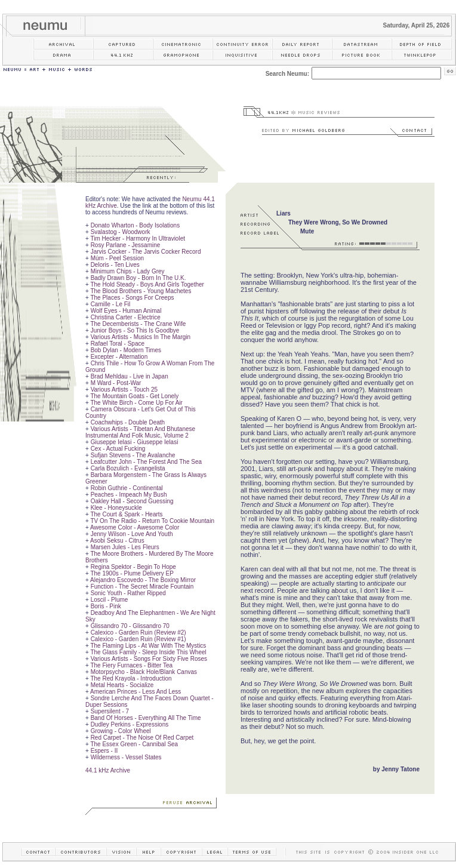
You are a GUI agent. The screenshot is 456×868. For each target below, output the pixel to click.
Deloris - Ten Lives (115, 265)
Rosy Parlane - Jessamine (126, 245)
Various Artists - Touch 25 (124, 390)
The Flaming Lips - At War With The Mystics (148, 646)
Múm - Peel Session (117, 258)
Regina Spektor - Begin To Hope (133, 567)
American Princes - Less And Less (135, 692)
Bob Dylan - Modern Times (126, 350)
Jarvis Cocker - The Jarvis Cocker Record (146, 252)
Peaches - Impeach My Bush (129, 495)
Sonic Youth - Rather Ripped (128, 593)
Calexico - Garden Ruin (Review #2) (138, 632)
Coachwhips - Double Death (128, 422)
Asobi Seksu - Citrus (117, 541)
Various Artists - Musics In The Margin (141, 337)
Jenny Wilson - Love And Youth (132, 534)
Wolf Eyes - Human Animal (126, 311)
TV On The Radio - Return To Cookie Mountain (152, 521)
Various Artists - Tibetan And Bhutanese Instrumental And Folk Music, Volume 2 (140, 432)
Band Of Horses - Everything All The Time (146, 718)
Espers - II (104, 751)
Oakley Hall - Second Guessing (132, 501)
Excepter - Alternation (119, 357)
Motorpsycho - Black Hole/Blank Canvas (144, 672)
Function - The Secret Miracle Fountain (142, 587)
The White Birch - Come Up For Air (136, 403)
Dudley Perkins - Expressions (130, 724)
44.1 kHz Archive (108, 770)
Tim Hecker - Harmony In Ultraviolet (138, 238)
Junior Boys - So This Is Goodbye (135, 330)
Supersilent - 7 (110, 711)
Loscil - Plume (110, 600)
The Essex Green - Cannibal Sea (134, 744)
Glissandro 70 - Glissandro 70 (130, 626)
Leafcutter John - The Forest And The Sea (146, 462)
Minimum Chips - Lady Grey (128, 271)
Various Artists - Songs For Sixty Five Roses (149, 659)
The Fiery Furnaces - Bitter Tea (131, 665)
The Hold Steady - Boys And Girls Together (147, 284)
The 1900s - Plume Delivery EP (132, 573)
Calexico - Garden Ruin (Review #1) (138, 639)
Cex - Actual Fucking (118, 449)
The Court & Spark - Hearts (126, 514)
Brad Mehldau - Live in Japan (130, 376)
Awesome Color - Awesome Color (135, 527)
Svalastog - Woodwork (121, 232)
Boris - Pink (106, 606)
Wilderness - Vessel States (126, 757)
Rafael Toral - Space (118, 344)
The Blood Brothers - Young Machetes (141, 291)
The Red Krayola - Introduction (131, 678)
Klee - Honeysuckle (116, 508)
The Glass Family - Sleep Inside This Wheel (148, 652)
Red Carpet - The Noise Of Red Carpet (142, 738)
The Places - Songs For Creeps (132, 298)
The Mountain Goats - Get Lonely (134, 396)
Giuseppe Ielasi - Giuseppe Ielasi (135, 442)
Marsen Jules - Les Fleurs (125, 547)
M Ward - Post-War (116, 383)
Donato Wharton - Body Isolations (135, 225)
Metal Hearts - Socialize (122, 685)
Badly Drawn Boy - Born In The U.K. (138, 278)
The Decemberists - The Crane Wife (138, 324)
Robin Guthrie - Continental (127, 488)
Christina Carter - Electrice (126, 317)
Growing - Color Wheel (121, 731)
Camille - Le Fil (111, 304)
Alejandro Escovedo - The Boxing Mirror (143, 580)
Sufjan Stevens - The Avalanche (133, 455)
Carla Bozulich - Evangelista (128, 468)
